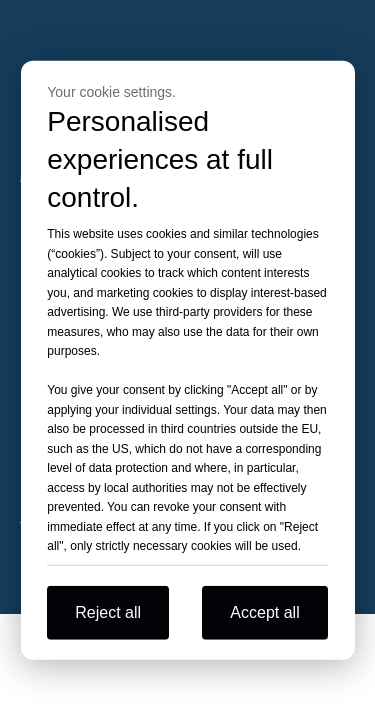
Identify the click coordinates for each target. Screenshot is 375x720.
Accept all (264, 611)
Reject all (108, 611)
